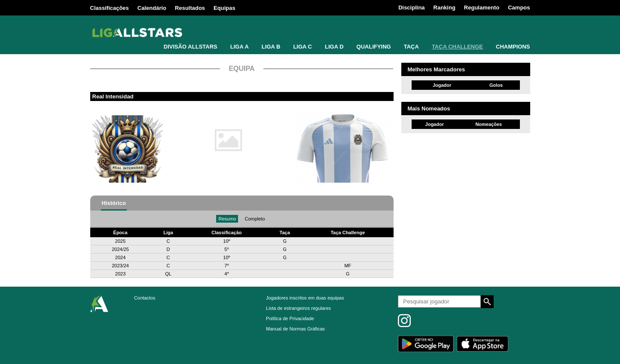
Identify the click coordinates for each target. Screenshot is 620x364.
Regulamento (482, 8)
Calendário (152, 8)
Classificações (110, 8)
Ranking (444, 8)
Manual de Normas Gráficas (295, 329)
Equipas (224, 8)
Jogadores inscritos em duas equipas (305, 298)
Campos (519, 8)
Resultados (190, 8)
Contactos (145, 298)
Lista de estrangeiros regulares (298, 308)
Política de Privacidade (290, 318)
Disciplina (411, 8)
